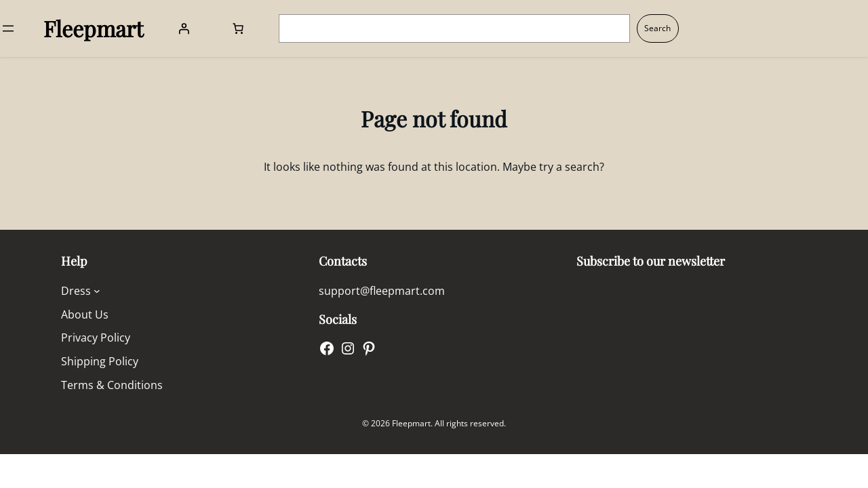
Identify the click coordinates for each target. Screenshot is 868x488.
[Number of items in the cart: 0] (238, 28)
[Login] (184, 28)
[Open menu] (8, 28)
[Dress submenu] (97, 291)
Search (657, 28)
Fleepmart (93, 28)
